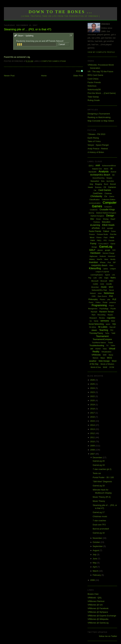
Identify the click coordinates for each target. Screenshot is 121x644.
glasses (100, 250)
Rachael (94, 312)
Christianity (96, 196)
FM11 (99, 240)
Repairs (110, 315)
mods (102, 284)
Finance (92, 234)
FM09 (92, 240)
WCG (109, 358)
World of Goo (96, 367)
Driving (106, 219)
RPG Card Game (95, 75)
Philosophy (93, 299)
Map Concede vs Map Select (101, 121)
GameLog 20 (99, 461)
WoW (105, 367)
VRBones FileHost (96, 601)
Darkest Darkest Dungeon (106, 213)
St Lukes (103, 327)
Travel (110, 343)
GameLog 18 (99, 486)
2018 (93, 409)
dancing (91, 213)
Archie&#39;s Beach (100, 175)
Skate (113, 321)
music (104, 287)
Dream (98, 219)
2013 (93, 429)
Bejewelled (95, 181)
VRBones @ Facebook (98, 608)
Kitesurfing (95, 268)
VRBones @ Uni (95, 605)
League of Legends (102, 272)
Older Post (78, 76)
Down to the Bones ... (61, 12)
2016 (93, 417)
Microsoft (95, 281)
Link (95, 278)
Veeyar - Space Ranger (98, 145)
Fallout (106, 231)
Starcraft (112, 327)
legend (107, 275)
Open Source (102, 296)
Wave (103, 358)
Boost (106, 184)
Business (98, 187)
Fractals (112, 241)
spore (108, 324)
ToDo (107, 333)
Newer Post (9, 76)
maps (106, 278)
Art (113, 175)
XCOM (112, 367)
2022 (93, 396)
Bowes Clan (93, 594)
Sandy (96, 321)
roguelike (111, 318)
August (96, 550)
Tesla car (97, 473)
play (109, 299)
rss (91, 321)
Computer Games (50, 61)
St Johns (93, 327)
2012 (93, 433)
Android (113, 172)
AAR (98, 165)
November (98, 538)
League (113, 269)
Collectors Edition (109, 200)
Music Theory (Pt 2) (102, 497)
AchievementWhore (109, 166)
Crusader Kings (107, 210)
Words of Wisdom (107, 364)
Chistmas (108, 193)
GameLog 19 (99, 465)
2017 (93, 413)
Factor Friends (94, 82)
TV (107, 346)
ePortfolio (96, 228)
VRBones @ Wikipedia (98, 619)
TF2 (112, 330)
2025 (93, 384)
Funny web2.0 (103, 244)
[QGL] (91, 166)
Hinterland (112, 256)
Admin (106, 169)
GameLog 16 (99, 533)
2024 (93, 388)
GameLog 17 (99, 512)
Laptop (105, 269)
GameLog (106, 247)
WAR (105, 355)
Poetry (91, 302)
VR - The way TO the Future (100, 71)
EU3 (103, 228)
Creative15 (94, 210)
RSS (79, 71)
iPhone (103, 262)
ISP (114, 262)
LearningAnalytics (97, 275)
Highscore (94, 256)
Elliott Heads (108, 225)
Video (105, 349)
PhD (111, 296)
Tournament (102, 336)
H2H (114, 250)
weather (93, 361)
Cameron (112, 187)
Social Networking (96, 324)
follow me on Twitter (108, 636)
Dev (92, 219)
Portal (105, 302)
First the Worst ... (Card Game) (102, 93)
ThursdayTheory (96, 333)
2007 (93, 454)
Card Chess (93, 79)
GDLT (92, 250)
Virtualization (106, 352)
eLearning (95, 225)
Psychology (104, 309)
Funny (93, 243)
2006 (93, 580)
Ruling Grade (94, 100)
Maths (113, 278)
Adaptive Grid (97, 169)
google (108, 250)
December (98, 457)
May (95, 563)
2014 (93, 425)
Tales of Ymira (94, 141)
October (97, 542)
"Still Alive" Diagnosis (102, 481)
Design (110, 216)
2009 (93, 446)
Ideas (106, 259)
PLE (114, 299)
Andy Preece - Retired (98, 149)
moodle (109, 284)
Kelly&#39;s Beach (99, 265)
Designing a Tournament (99, 114)
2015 (93, 421)
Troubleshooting (97, 345)
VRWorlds (96, 355)
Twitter (113, 346)
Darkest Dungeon (97, 216)
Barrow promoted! (101, 529)
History (92, 259)
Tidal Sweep (93, 97)
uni (92, 349)
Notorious (92, 86)
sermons (105, 321)
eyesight (110, 228)
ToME (113, 333)
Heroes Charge (109, 253)
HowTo (100, 259)
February (97, 575)
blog (91, 184)
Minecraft (104, 281)
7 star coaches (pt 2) (102, 469)
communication (95, 203)
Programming (99, 305)
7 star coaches (99, 521)
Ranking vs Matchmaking (99, 117)
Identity (113, 259)
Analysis (104, 172)
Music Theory (99, 501)
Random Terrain (107, 312)
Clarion (112, 196)
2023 (93, 392)
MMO (111, 281)
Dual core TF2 (99, 525)
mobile (95, 284)
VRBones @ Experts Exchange (102, 616)
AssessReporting (98, 178)
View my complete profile (101, 52)
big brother (110, 181)
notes (100, 293)
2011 (93, 437)
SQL (114, 324)
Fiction (113, 231)
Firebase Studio (102, 234)
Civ (106, 196)
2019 (93, 405)
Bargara (109, 178)
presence (113, 302)
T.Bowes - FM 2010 (96, 134)
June (95, 559)
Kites (111, 265)
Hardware (95, 253)
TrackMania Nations (99, 343)
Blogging (99, 184)
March (96, 571)
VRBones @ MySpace (98, 612)
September (98, 546)
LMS (100, 278)
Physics (102, 299)
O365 (94, 296)
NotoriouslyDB (94, 90)
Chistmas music (100, 516)
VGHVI (98, 349)
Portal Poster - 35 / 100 (103, 477)
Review (102, 318)
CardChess (98, 193)
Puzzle (113, 309)
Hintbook (103, 256)
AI (111, 169)
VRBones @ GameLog (98, 623)
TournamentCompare (102, 339)
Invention (94, 262)
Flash (106, 238)
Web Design (104, 361)
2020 (93, 400)
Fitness (99, 238)
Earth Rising (93, 138)
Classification (95, 200)
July (95, 554)
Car (95, 190)
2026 (93, 380)
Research (93, 318)
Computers (108, 207)
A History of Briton (96, 152)
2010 (93, 442)
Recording (101, 315)
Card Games (105, 190)
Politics (98, 302)
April (95, 567)
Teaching (104, 330)
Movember (95, 287)
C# (105, 187)
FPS (105, 241)
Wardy (111, 355)
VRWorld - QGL (95, 598)
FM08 (112, 237)
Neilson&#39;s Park (99, 290)
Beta (103, 181)
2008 (93, 450)
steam (63, 61)
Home (44, 76)
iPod (109, 263)
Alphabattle (92, 172)
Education (106, 222)
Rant (94, 315)
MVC (111, 287)
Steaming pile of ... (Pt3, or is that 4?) (28, 29)
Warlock (95, 358)
